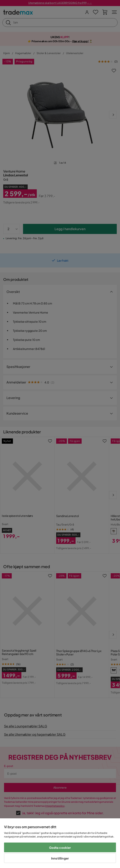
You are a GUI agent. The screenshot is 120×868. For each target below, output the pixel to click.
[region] (60, 843)
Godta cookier (60, 847)
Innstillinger (60, 858)
